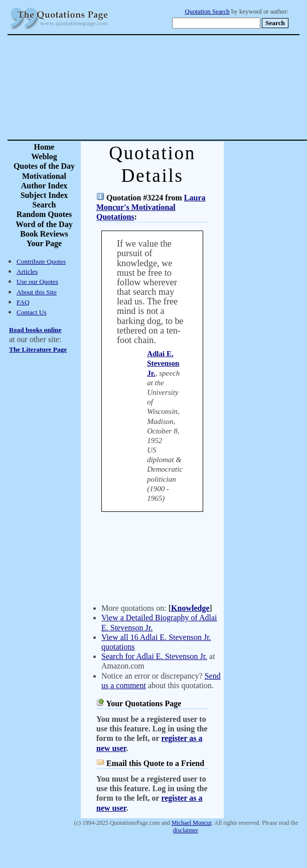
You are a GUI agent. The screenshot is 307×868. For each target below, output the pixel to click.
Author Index (44, 186)
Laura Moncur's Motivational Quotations (151, 207)
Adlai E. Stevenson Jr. (163, 363)
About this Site (37, 292)
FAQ (23, 302)
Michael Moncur (192, 823)
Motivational (44, 176)
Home (44, 147)
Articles (27, 272)
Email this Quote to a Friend (155, 763)
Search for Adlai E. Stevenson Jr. (154, 656)
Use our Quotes (37, 282)
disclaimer (185, 830)
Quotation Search (207, 12)
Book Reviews (44, 234)
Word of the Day (44, 224)
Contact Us (32, 312)
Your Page (44, 243)
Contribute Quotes (41, 261)
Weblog (44, 156)
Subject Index (44, 195)
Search (44, 205)
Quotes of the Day (44, 166)
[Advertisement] (189, 87)
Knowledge (190, 608)
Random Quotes (44, 214)
